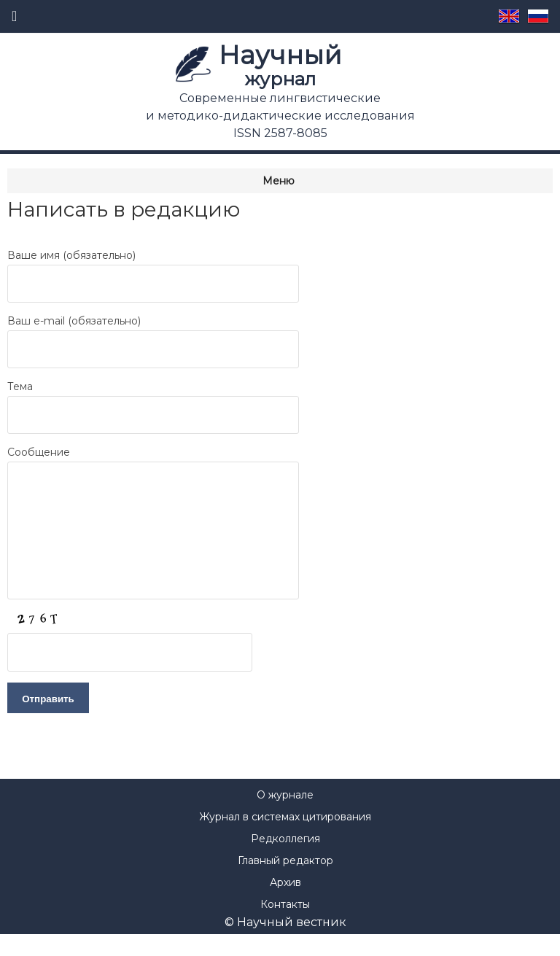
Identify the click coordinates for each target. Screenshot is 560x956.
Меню (279, 181)
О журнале (285, 817)
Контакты (285, 926)
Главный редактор (285, 882)
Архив (285, 904)
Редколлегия (285, 860)
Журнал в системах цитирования (285, 839)
